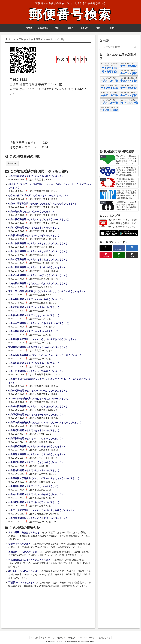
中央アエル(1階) (129, 66)
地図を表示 (12, 163)
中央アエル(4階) (129, 81)
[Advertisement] (48, 118)
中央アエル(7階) (109, 95)
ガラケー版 (45, 638)
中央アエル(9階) (109, 103)
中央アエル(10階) (129, 103)
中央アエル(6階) (129, 88)
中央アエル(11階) (109, 110)
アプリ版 (34, 638)
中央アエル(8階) (129, 95)
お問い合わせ (105, 638)
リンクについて (59, 638)
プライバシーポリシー (87, 638)
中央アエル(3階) (109, 81)
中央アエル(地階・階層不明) (109, 70)
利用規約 (72, 638)
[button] (135, 47)
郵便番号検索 (71, 15)
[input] (119, 47)
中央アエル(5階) (109, 88)
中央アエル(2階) (129, 73)
